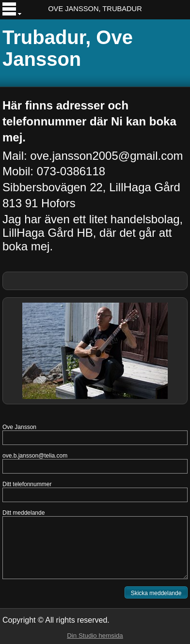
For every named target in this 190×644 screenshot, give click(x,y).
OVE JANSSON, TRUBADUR (95, 9)
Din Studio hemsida (95, 636)
